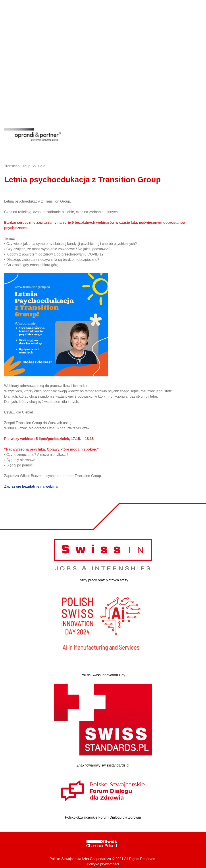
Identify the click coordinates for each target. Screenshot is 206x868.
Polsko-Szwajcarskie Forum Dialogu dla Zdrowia (103, 817)
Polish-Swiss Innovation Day (103, 675)
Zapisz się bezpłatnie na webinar (32, 486)
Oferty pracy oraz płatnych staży (103, 580)
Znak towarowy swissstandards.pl (103, 765)
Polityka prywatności (103, 864)
